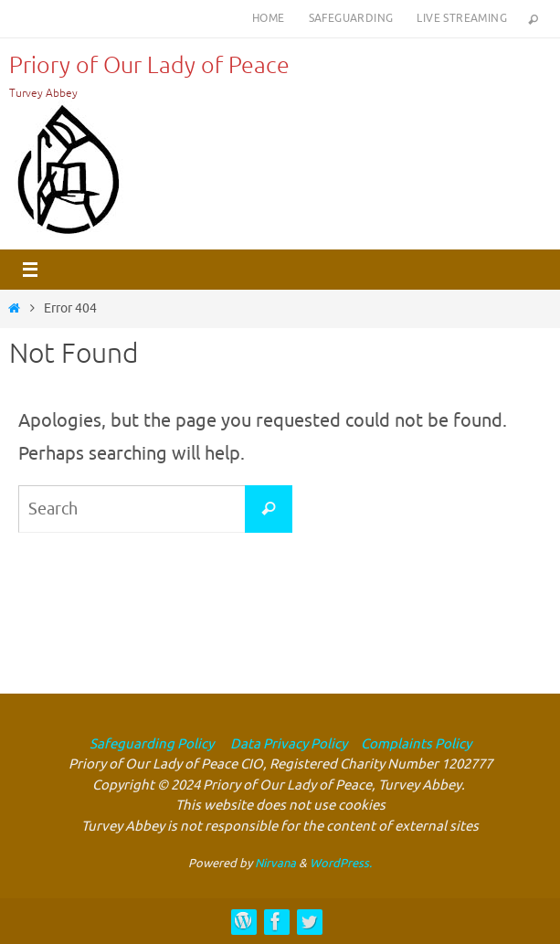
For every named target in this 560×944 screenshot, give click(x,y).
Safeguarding (351, 18)
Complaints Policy (416, 744)
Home (269, 18)
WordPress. (341, 863)
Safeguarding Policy (152, 744)
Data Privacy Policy (287, 744)
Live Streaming (462, 18)
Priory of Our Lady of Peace (149, 66)
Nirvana (275, 863)
